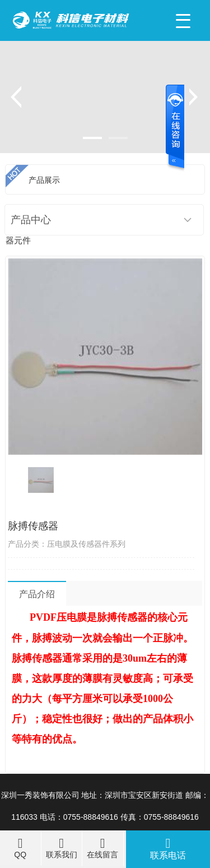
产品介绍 (37, 594)
